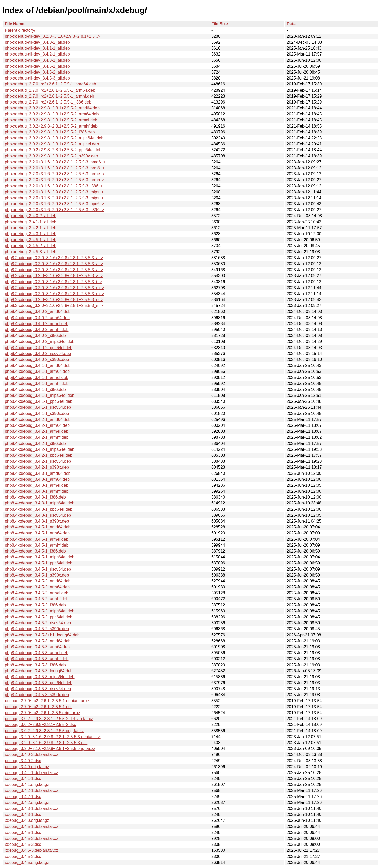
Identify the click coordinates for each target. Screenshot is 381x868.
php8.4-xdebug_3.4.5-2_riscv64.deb (38, 623)
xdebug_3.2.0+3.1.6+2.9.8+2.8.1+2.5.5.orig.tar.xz (50, 749)
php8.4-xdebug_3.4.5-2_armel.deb (37, 593)
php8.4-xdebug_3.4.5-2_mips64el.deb (40, 611)
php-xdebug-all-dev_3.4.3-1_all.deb (37, 60)
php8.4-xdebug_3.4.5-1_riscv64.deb (38, 569)
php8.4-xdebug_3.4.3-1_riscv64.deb (38, 515)
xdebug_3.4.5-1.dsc (23, 833)
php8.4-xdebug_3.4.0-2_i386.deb (35, 336)
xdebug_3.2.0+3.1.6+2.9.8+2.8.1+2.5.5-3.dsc (46, 743)
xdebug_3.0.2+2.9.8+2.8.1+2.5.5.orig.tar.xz (44, 731)
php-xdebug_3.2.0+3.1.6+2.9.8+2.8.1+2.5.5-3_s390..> (55, 210)
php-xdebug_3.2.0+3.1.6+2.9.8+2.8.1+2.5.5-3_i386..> (54, 186)
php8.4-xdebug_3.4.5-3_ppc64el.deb (39, 683)
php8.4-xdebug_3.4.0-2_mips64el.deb (40, 341)
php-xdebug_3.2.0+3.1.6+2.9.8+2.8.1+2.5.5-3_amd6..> (55, 162)
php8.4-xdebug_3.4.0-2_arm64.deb (37, 318)
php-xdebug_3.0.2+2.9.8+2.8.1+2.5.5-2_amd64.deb (52, 108)
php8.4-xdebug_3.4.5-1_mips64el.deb (40, 557)
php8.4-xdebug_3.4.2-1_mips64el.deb (40, 449)
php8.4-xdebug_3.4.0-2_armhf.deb (37, 330)
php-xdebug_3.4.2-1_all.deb (31, 228)
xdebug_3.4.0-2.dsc (23, 761)
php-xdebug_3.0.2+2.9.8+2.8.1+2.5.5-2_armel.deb (51, 120)
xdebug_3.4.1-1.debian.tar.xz (31, 773)
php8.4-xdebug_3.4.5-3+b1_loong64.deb (42, 635)
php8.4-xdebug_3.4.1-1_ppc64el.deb (39, 401)
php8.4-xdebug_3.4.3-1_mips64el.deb (40, 503)
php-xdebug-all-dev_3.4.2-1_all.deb (37, 54)
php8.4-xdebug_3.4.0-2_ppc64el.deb (39, 348)
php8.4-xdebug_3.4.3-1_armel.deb (37, 485)
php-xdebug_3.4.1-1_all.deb (31, 222)
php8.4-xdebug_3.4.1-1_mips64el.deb (40, 395)
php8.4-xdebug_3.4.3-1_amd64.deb (38, 473)
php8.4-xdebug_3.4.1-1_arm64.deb (37, 371)
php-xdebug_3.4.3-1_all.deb (31, 234)
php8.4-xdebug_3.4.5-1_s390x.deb (37, 575)
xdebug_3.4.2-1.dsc (23, 797)
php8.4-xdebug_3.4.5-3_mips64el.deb (40, 677)
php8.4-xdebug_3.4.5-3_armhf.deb (37, 659)
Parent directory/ (20, 30)
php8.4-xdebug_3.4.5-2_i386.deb (35, 605)
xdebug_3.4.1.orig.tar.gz (27, 784)
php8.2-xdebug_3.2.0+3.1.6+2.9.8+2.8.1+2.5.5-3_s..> (54, 306)
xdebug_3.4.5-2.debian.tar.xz (31, 838)
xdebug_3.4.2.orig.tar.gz (27, 803)
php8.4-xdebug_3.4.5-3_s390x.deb (37, 695)
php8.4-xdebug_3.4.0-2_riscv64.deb (38, 354)
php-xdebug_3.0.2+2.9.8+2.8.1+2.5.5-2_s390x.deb (51, 156)
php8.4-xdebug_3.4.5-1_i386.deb (35, 551)
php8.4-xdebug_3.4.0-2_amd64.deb (38, 311)
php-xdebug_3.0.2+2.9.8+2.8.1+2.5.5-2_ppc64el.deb (53, 150)
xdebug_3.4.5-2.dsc (23, 844)
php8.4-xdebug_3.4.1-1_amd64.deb (38, 365)
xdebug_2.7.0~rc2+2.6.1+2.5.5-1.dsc (39, 707)
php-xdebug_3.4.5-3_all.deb (31, 252)
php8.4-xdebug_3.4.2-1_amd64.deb (38, 419)
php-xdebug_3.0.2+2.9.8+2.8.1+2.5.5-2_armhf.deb (51, 126)
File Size (220, 24)
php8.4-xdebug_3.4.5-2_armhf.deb (37, 599)
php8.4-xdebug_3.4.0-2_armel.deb (37, 324)
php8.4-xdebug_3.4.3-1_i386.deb (35, 497)
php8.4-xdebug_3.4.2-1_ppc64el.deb (39, 455)
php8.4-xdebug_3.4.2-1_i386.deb (35, 443)
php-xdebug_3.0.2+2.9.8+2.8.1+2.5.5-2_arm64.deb (52, 114)
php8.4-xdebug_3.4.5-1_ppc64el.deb (39, 563)
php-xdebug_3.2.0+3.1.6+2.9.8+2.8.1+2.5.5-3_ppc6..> (55, 204)
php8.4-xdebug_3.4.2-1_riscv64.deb (38, 461)
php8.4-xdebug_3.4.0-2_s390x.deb (37, 360)
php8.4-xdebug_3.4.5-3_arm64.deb (37, 647)
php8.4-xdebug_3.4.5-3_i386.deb (35, 665)
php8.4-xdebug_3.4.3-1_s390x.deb (37, 521)
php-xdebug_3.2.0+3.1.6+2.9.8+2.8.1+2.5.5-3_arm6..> (55, 168)
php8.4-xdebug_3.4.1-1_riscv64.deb (38, 407)
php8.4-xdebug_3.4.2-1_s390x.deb (37, 467)
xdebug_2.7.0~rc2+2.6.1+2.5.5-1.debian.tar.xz (47, 701)
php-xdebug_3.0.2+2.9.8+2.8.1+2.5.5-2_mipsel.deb (52, 144)
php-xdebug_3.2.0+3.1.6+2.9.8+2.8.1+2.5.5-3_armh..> (55, 180)
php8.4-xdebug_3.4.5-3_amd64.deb (38, 641)
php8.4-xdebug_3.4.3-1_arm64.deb (37, 479)
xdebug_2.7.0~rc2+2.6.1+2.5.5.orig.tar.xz (43, 713)
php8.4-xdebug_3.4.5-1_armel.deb (37, 539)
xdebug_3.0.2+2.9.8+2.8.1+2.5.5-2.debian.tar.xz (49, 719)
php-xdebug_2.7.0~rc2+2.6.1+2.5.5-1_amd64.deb (51, 84)
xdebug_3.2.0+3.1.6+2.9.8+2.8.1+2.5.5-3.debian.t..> (53, 737)
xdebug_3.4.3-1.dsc (23, 814)
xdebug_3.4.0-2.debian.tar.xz (31, 755)
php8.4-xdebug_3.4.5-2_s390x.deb (37, 629)
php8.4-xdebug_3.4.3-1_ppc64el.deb (39, 509)
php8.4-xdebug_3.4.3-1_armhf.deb (37, 491)
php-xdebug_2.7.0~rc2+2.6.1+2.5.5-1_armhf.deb (50, 96)
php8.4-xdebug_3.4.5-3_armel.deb (37, 653)
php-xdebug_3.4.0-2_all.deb (31, 216)
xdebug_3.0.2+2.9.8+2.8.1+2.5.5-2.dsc (40, 725)
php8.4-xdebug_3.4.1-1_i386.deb (35, 389)
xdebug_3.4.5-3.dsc (23, 857)
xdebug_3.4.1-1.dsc (23, 779)
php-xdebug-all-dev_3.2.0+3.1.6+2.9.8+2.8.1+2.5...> (53, 36)
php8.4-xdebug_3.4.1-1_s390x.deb (37, 413)
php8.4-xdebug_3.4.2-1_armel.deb (37, 431)
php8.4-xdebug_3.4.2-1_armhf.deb (37, 437)
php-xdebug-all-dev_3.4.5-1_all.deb (37, 66)
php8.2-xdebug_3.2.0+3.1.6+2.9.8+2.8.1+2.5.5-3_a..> (54, 258)
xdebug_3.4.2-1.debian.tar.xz (31, 790)
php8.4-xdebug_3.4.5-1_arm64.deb (37, 533)
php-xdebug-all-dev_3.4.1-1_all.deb (37, 48)
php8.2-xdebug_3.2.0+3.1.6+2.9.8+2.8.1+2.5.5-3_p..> (54, 300)
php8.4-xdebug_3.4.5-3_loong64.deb (39, 671)
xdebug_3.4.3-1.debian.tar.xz (31, 808)
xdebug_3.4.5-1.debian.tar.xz (31, 827)
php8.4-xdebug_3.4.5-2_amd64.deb (38, 581)
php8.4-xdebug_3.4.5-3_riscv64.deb (38, 689)
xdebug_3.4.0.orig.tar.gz (27, 767)
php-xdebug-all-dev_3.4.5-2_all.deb (37, 72)
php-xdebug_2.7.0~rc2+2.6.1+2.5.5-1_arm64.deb (50, 90)
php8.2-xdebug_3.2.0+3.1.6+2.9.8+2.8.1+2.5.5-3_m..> (55, 288)
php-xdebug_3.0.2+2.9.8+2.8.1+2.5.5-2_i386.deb (50, 132)
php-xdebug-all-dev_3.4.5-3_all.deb (37, 78)
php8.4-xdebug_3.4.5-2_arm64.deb (37, 587)
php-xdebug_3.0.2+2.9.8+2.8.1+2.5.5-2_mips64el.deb (54, 138)
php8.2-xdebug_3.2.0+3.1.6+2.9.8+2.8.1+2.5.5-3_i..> (53, 282)
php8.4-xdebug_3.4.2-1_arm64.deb (37, 425)
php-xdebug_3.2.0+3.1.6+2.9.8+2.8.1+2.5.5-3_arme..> (55, 174)
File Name (15, 24)
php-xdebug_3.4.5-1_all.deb (31, 240)
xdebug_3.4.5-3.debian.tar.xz (31, 850)
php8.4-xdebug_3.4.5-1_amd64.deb (38, 527)
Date (291, 24)
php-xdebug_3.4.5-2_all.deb (31, 246)
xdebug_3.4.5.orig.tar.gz (27, 862)
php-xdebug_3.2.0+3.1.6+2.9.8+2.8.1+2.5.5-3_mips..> (54, 192)
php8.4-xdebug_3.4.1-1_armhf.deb (37, 384)
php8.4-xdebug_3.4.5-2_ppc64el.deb (39, 617)
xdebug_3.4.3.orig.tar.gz (27, 820)
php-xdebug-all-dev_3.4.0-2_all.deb (37, 42)
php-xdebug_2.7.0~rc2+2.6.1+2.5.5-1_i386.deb (48, 102)
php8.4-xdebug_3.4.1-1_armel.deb (37, 378)
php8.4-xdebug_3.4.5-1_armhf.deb (37, 545)
